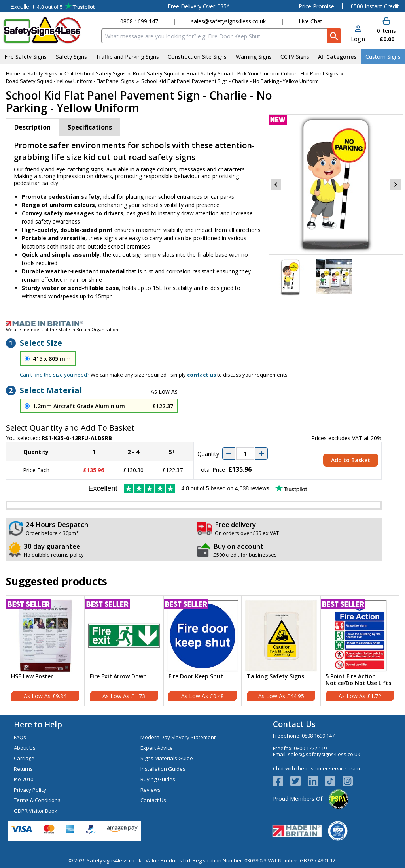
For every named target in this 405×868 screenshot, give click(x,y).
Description (32, 127)
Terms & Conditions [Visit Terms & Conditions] (37, 800)
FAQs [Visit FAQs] (20, 737)
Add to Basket (351, 460)
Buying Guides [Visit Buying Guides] (158, 779)
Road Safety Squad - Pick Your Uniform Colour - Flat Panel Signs (262, 73)
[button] (358, 34)
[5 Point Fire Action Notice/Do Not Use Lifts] (360, 651)
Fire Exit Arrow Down (118, 677)
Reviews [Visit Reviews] (150, 790)
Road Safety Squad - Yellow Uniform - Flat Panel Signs (70, 81)
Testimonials (52, 6)
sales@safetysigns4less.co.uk (228, 21)
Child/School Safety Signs (95, 73)
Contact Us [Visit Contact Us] (153, 800)
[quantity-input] (245, 454)
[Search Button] (334, 36)
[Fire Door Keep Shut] (203, 651)
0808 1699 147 (139, 21)
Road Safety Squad (156, 73)
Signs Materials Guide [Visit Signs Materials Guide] (167, 758)
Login (358, 39)
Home (13, 73)
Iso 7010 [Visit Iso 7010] (24, 779)
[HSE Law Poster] (45, 651)
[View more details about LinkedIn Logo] (316, 781)
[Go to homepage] (49, 30)
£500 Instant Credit (375, 6)
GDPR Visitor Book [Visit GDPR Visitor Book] (36, 811)
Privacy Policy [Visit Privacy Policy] (30, 790)
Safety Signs (42, 73)
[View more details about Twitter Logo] (299, 781)
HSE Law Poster (32, 677)
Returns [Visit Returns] (23, 769)
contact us (202, 375)
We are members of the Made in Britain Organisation (62, 329)
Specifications (90, 127)
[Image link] (202, 324)
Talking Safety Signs (275, 677)
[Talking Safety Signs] (281, 651)
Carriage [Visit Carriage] (24, 758)
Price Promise (316, 6)
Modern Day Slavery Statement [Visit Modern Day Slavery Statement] (178, 737)
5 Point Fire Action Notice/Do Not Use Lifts (358, 680)
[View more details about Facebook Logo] (282, 781)
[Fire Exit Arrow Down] (124, 651)
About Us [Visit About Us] (25, 748)
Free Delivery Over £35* (199, 6)
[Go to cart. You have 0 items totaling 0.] (386, 30)
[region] (45, 636)
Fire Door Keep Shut (196, 677)
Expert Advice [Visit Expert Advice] (157, 748)
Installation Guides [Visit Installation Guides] (163, 769)
